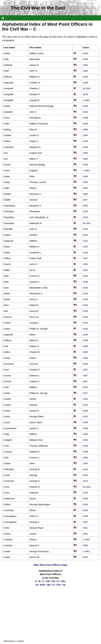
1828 (85, 305)
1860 (85, 545)
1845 (85, 135)
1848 (85, 282)
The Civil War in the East (38, 8)
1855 (85, 252)
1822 (85, 387)
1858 (85, 118)
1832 (85, 329)
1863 (85, 188)
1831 (85, 241)
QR (49, 585)
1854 (85, 159)
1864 (85, 112)
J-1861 (86, 100)
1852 (85, 182)
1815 (85, 247)
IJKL (63, 581)
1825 (85, 493)
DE (48, 581)
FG (53, 581)
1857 (85, 270)
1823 (85, 481)
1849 (85, 335)
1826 (85, 176)
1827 (85, 393)
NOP (42, 585)
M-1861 (87, 88)
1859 (85, 129)
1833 (85, 504)
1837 (85, 258)
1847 (85, 200)
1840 (85, 65)
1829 (85, 59)
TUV (59, 585)
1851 (85, 235)
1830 (85, 288)
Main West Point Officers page (50, 565)
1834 (85, 323)
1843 (85, 299)
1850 (85, 53)
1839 (85, 83)
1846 (85, 422)
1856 (85, 165)
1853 (85, 206)
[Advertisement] (50, 618)
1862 (85, 71)
